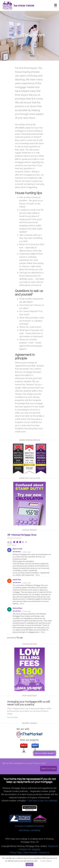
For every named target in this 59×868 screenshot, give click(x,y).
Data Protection (31, 852)
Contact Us (44, 852)
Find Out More (12, 717)
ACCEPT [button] (29, 864)
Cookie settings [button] (46, 861)
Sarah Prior (17, 580)
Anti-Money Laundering (29, 830)
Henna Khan (17, 608)
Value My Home (48, 768)
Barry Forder (17, 549)
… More (37, 575)
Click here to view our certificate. (43, 801)
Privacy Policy (16, 852)
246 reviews (12, 545)
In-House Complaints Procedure (30, 826)
